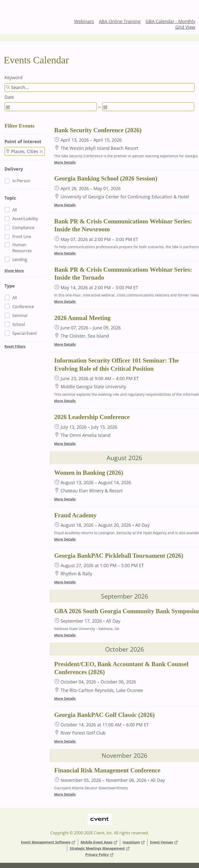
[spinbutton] (51, 107)
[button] (41, 152)
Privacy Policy (99, 855)
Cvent (99, 816)
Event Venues (164, 842)
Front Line (22, 237)
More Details (65, 162)
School (19, 324)
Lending (20, 260)
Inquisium (134, 842)
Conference (23, 307)
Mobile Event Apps (99, 842)
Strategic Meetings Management (100, 849)
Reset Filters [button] (15, 346)
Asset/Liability (25, 219)
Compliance (23, 228)
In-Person (21, 181)
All (15, 210)
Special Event (25, 333)
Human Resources (22, 248)
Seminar (20, 316)
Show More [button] (14, 271)
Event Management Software (48, 842)
